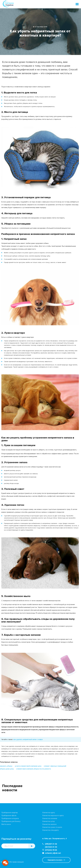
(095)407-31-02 (50, 844)
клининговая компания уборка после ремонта (34, 769)
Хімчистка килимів (50, 818)
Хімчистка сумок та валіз (52, 827)
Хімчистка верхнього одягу (53, 815)
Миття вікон (6, 824)
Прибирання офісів (9, 815)
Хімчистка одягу (49, 813)
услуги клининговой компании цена (28, 766)
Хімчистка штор (49, 821)
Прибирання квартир (10, 813)
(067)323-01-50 (51, 847)
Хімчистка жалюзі (49, 824)
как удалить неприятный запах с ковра (28, 739)
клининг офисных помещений (55, 766)
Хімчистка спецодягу (51, 830)
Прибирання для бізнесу (11, 821)
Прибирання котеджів (10, 818)
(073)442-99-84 (51, 850)
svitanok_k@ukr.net (52, 853)
